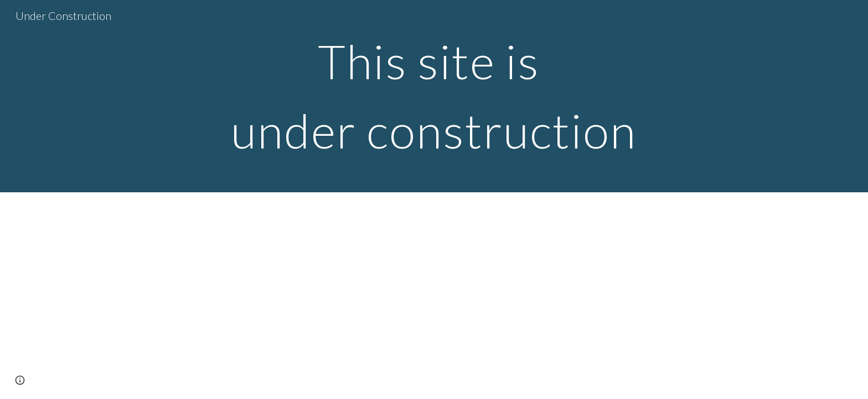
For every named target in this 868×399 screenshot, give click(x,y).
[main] (434, 96)
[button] (20, 380)
